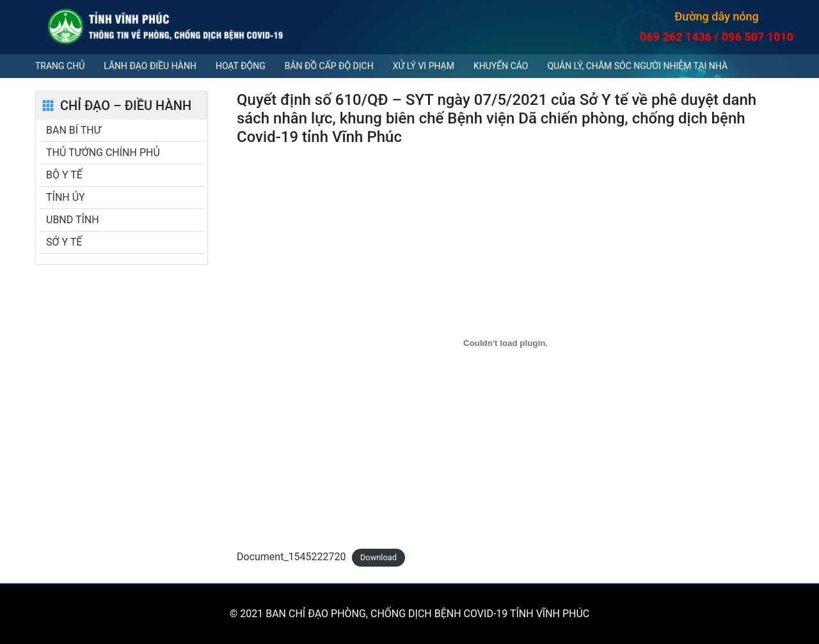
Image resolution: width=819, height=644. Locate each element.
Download (378, 557)
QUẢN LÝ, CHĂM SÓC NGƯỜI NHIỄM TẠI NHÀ (637, 66)
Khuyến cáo (501, 66)
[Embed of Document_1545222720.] (505, 343)
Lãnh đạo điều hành (150, 66)
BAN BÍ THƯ (74, 130)
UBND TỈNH (73, 220)
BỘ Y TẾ (64, 175)
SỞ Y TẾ (64, 242)
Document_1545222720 (291, 557)
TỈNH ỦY (66, 197)
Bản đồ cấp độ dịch (329, 66)
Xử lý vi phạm (424, 66)
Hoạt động (241, 66)
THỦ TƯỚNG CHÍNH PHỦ (103, 153)
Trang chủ (60, 66)
